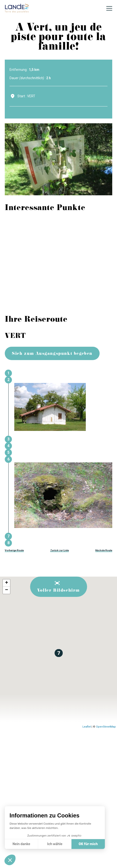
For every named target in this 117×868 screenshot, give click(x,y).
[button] (10, 860)
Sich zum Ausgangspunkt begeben (52, 354)
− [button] (7, 590)
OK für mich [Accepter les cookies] (88, 844)
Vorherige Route (14, 550)
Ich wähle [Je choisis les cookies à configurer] (55, 844)
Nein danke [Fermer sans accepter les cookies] (21, 844)
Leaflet (87, 727)
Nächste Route (104, 550)
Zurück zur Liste (60, 550)
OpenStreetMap (106, 727)
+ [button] (7, 583)
